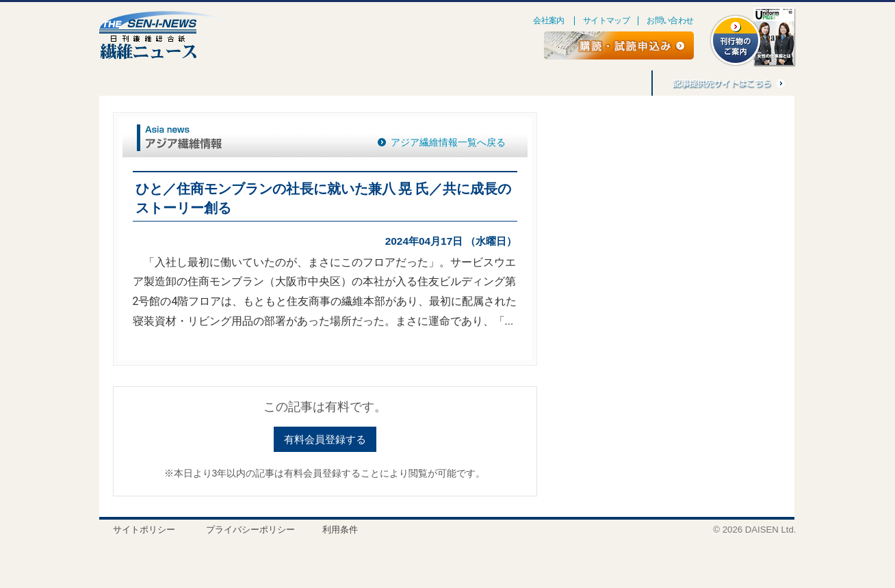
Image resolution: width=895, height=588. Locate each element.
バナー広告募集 (541, 83)
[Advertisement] (666, 223)
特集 (123, 83)
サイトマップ (606, 21)
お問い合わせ (670, 21)
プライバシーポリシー (250, 530)
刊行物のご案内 (377, 83)
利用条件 (340, 530)
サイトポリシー (144, 530)
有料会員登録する (325, 439)
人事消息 (307, 83)
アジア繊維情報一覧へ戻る (448, 142)
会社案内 (549, 21)
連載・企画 (180, 83)
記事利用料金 (617, 83)
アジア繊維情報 (459, 83)
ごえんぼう (246, 83)
